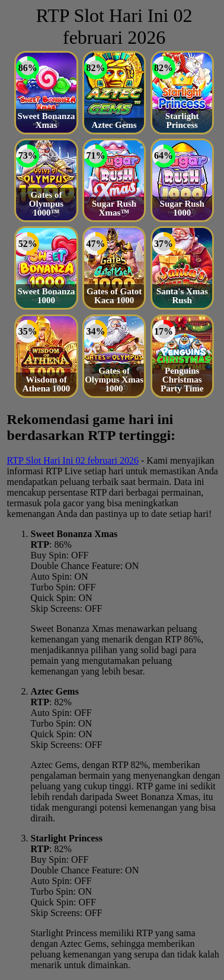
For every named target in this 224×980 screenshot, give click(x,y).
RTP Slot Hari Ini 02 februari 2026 (73, 460)
